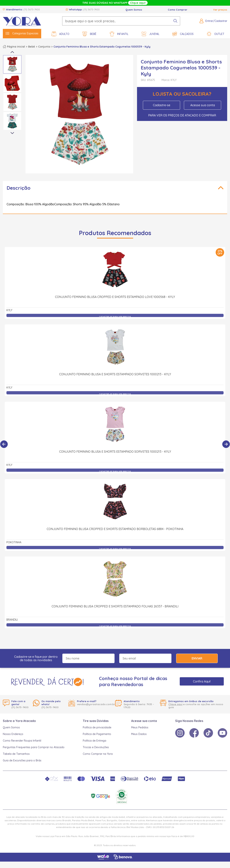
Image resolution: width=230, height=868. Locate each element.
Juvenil (150, 34)
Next (12, 133)
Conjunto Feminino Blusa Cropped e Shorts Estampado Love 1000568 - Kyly (115, 297)
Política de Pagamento (97, 734)
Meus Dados (139, 734)
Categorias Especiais (22, 33)
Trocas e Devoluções (96, 747)
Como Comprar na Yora (98, 754)
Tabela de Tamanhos (16, 754)
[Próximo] (226, 444)
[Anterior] (4, 444)
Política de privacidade (97, 727)
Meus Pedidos (140, 727)
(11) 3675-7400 (32, 9)
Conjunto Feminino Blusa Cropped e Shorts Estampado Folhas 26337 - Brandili (115, 606)
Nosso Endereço (13, 734)
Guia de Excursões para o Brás (22, 760)
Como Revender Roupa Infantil (22, 741)
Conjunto (44, 47)
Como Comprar (178, 10)
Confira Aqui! (202, 681)
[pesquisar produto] (175, 21)
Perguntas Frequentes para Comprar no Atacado (34, 747)
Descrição (19, 188)
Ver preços (220, 10)
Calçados (183, 34)
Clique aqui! (138, 3)
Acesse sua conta (203, 105)
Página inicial (16, 47)
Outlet (216, 34)
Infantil (119, 34)
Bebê (89, 34)
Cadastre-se (162, 105)
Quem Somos (134, 10)
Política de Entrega (94, 741)
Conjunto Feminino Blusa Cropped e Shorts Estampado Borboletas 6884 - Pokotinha (115, 529)
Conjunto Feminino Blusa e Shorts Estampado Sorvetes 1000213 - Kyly (115, 374)
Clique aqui (175, 704)
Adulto (60, 34)
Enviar (197, 658)
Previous (12, 52)
